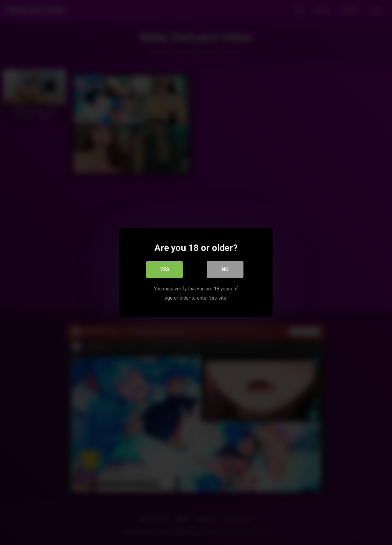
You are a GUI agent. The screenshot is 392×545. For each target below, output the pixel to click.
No (225, 269)
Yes (165, 269)
